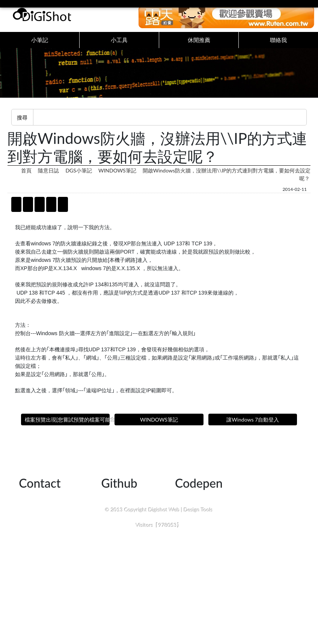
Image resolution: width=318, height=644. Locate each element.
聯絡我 (278, 44)
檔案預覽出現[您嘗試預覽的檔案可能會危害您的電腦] (67, 427)
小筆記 (40, 44)
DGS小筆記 (78, 178)
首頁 (26, 178)
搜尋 (22, 125)
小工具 (119, 44)
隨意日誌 (48, 178)
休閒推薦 (199, 44)
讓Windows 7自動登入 (253, 427)
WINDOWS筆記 (117, 178)
